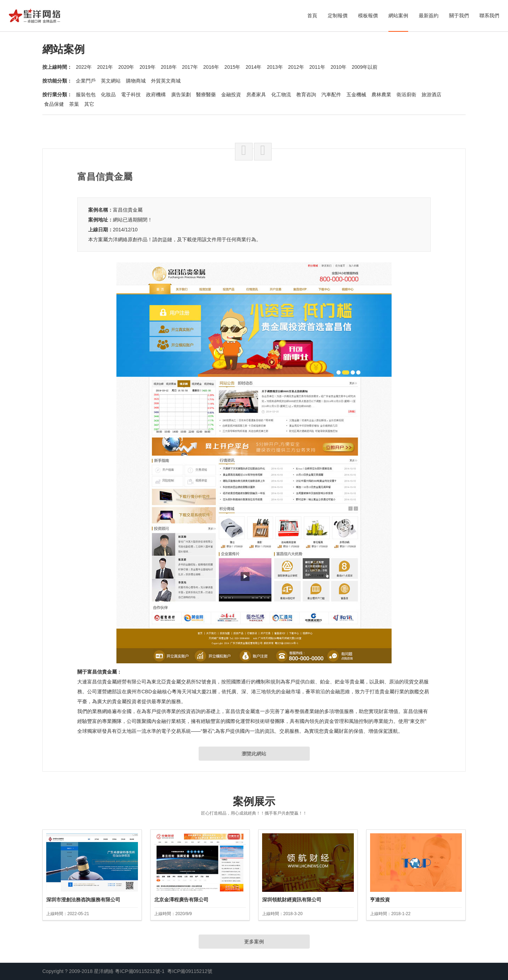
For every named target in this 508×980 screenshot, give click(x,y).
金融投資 (231, 95)
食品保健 (54, 104)
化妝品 (108, 95)
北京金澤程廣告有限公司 (181, 900)
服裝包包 (86, 95)
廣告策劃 (181, 95)
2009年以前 (365, 67)
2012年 (296, 67)
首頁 (312, 16)
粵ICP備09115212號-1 (140, 971)
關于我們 (459, 16)
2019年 (147, 67)
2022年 (84, 67)
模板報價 (368, 16)
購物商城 (136, 81)
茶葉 (74, 104)
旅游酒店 (431, 95)
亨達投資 (380, 900)
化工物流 (281, 95)
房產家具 (256, 95)
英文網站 (111, 81)
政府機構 (156, 95)
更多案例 (254, 942)
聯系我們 (489, 16)
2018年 (169, 67)
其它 (89, 104)
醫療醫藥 (206, 95)
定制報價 (338, 16)
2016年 (211, 67)
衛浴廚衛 (406, 95)
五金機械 (356, 95)
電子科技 (131, 95)
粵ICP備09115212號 (190, 971)
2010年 (338, 67)
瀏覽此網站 (254, 754)
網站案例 (398, 16)
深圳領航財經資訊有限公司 (292, 900)
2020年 (126, 67)
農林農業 (381, 95)
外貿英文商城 (166, 81)
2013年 (275, 67)
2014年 (253, 67)
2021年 (105, 67)
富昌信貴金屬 (128, 210)
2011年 (317, 67)
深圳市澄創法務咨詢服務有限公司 (83, 900)
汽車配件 (331, 95)
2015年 (232, 67)
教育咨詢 (306, 95)
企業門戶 (86, 81)
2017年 (190, 67)
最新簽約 (429, 16)
